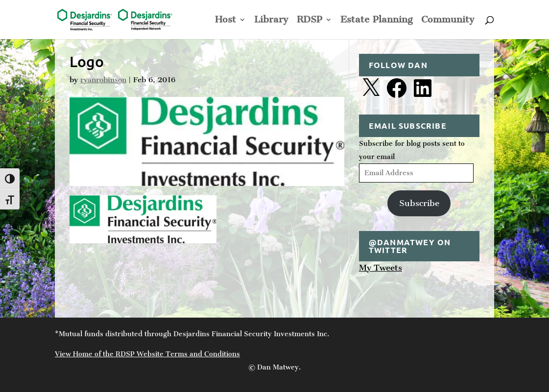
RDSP (310, 21)
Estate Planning (377, 21)
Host (226, 21)
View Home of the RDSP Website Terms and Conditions (147, 354)
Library (271, 21)
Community (448, 21)
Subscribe (419, 203)
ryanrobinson (103, 80)
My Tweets (381, 268)
